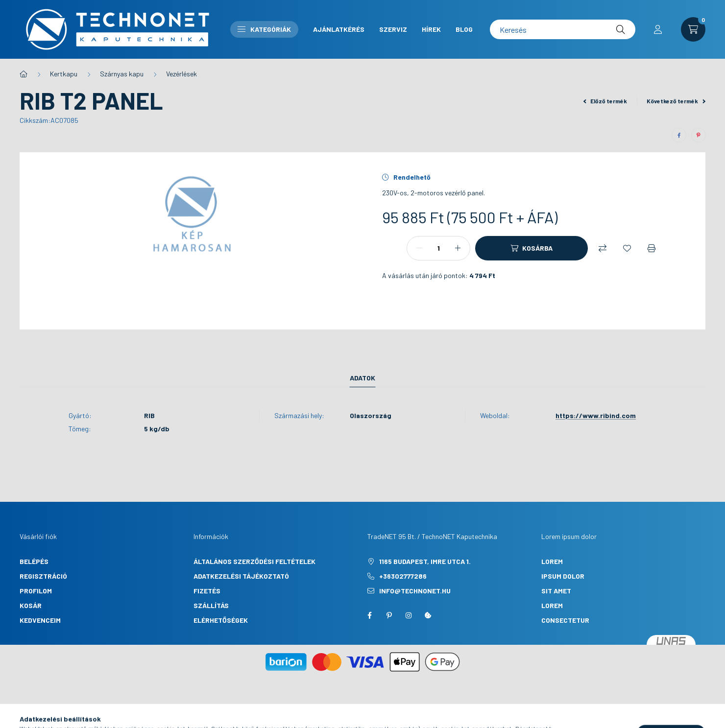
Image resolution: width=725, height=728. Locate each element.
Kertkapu (64, 74)
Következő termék (676, 101)
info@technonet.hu (415, 591)
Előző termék (605, 101)
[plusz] (458, 248)
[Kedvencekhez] (627, 248)
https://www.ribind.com (596, 415)
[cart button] (693, 29)
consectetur (565, 620)
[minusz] (419, 248)
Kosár (31, 605)
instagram (409, 615)
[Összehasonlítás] (603, 248)
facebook (369, 615)
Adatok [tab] (362, 378)
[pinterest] (699, 135)
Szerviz (393, 29)
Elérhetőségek (221, 620)
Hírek (431, 29)
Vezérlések (181, 74)
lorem (552, 561)
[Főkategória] (24, 74)
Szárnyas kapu (122, 74)
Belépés (34, 561)
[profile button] (658, 29)
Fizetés (207, 591)
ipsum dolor (563, 576)
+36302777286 (403, 576)
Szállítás (211, 605)
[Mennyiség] (438, 248)
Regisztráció (43, 576)
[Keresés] (563, 29)
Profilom (36, 591)
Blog (464, 29)
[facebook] (679, 135)
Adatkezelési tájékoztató (241, 576)
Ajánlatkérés (339, 29)
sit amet (556, 591)
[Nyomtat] (652, 248)
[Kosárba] (532, 248)
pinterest (389, 615)
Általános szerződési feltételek (254, 561)
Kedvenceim (40, 620)
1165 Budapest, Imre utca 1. (425, 561)
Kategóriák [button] (264, 29)
